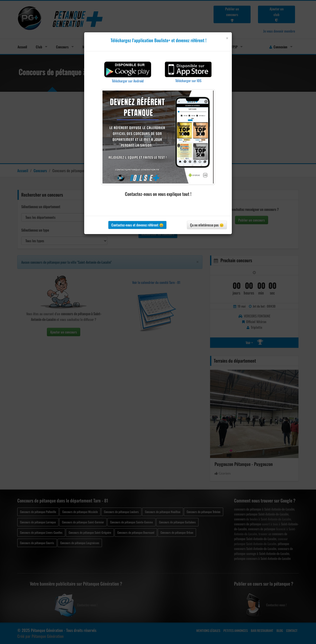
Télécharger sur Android (128, 81)
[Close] (227, 38)
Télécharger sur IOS (188, 81)
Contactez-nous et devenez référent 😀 (137, 225)
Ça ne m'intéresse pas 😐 (207, 225)
